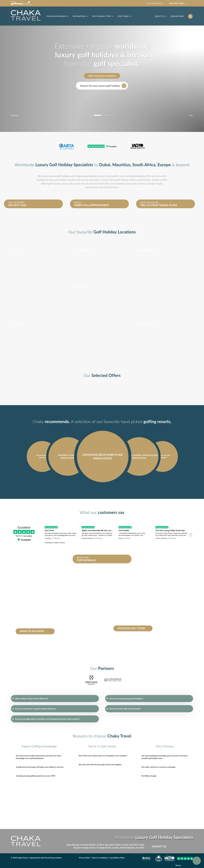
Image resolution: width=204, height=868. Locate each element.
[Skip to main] (26, 15)
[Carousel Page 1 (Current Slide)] (98, 115)
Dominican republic (24, 606)
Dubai (105, 165)
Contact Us (159, 846)
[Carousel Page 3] (106, 115)
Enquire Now (177, 16)
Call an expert (33, 204)
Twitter (180, 846)
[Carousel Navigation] (102, 490)
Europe (164, 165)
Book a (98, 204)
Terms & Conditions (100, 858)
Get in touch (197, 861)
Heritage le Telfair (24, 624)
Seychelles (45, 606)
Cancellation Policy (117, 858)
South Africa (144, 165)
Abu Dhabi (35, 618)
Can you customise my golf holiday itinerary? (36, 709)
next (187, 116)
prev (19, 116)
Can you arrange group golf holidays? (126, 698)
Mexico (134, 180)
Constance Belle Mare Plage (38, 621)
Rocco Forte (143, 17)
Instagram (191, 846)
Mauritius (121, 165)
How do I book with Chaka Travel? (125, 709)
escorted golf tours (126, 600)
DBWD (187, 865)
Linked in (186, 846)
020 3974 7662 (137, 845)
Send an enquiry (165, 204)
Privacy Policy (85, 858)
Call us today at (165, 3)
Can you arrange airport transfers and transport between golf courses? (47, 719)
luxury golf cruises (71, 184)
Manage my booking (191, 3)
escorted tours (111, 187)
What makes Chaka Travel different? (32, 698)
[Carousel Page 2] (102, 115)
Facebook (175, 846)
